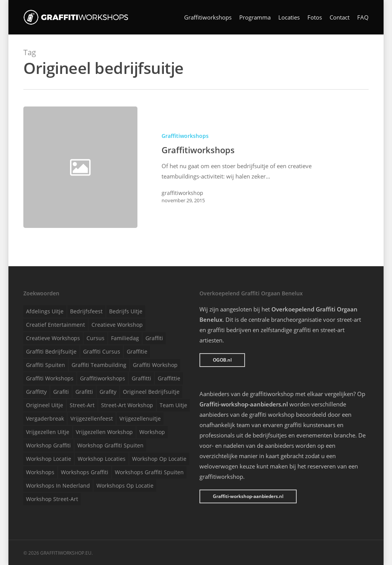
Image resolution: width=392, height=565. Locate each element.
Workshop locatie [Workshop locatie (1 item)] (49, 459)
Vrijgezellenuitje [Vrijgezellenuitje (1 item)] (140, 418)
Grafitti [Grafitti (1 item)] (84, 392)
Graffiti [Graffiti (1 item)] (154, 338)
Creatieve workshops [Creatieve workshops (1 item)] (53, 338)
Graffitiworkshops (208, 17)
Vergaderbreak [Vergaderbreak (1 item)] (45, 418)
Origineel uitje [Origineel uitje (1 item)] (45, 405)
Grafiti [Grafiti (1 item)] (61, 392)
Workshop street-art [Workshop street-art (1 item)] (52, 499)
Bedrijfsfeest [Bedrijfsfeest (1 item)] (86, 311)
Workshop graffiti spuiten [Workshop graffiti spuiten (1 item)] (110, 445)
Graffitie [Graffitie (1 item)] (137, 351)
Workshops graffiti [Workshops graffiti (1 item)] (85, 472)
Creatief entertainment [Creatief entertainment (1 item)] (56, 325)
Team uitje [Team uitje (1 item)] (173, 405)
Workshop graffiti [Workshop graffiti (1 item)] (48, 445)
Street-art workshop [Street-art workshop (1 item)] (127, 405)
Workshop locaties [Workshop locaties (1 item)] (102, 459)
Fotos (315, 17)
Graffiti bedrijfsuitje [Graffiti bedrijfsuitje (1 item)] (51, 351)
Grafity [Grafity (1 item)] (108, 392)
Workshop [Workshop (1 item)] (152, 432)
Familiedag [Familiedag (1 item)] (125, 338)
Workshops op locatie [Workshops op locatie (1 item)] (125, 486)
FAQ (363, 17)
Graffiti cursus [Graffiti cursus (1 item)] (102, 351)
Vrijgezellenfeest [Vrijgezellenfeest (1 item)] (92, 418)
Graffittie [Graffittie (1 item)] (169, 378)
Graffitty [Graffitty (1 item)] (36, 392)
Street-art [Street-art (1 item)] (82, 405)
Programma (255, 17)
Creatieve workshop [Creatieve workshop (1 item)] (117, 325)
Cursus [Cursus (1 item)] (96, 338)
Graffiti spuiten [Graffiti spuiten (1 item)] (46, 365)
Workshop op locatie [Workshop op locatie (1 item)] (159, 459)
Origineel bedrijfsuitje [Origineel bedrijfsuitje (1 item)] (151, 392)
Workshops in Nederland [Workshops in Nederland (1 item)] (58, 486)
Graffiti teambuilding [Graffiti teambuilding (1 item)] (99, 365)
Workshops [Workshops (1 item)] (40, 472)
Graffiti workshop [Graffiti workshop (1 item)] (155, 365)
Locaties (289, 17)
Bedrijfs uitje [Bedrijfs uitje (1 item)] (126, 311)
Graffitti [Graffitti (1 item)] (141, 378)
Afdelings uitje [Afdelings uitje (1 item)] (45, 311)
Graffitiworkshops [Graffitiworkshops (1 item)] (103, 378)
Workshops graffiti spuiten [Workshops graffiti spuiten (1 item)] (149, 472)
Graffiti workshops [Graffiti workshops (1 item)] (50, 378)
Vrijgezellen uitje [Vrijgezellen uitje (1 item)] (48, 432)
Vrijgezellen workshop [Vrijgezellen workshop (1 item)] (104, 432)
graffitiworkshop (182, 193)
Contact (340, 17)
